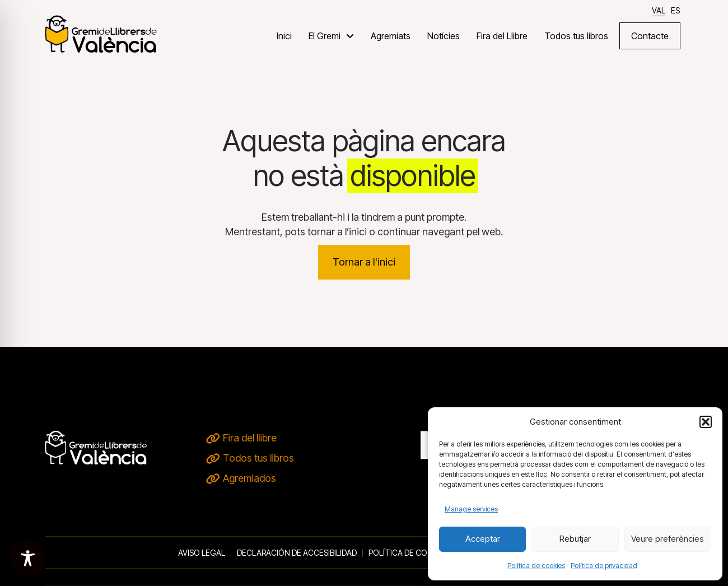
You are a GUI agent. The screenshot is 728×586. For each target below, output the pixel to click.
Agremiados (249, 478)
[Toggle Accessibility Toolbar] (28, 558)
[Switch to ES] (675, 10)
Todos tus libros (258, 458)
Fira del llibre (250, 438)
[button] (706, 422)
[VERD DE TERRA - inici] (101, 33)
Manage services (471, 509)
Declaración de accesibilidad (297, 553)
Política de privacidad (604, 566)
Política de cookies (536, 566)
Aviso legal (202, 553)
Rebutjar (575, 539)
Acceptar (483, 539)
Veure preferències (668, 539)
